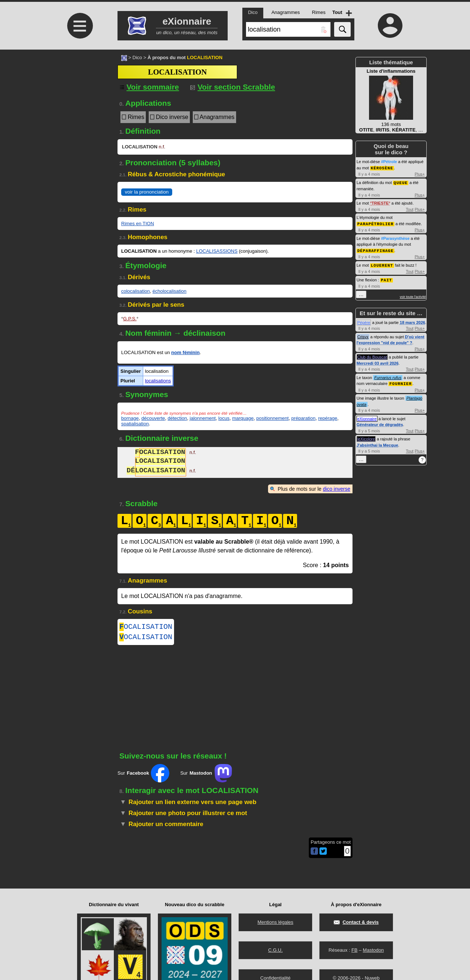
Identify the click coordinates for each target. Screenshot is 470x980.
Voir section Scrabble (233, 87)
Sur (143, 776)
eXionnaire (367, 416)
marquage (243, 418)
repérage (328, 418)
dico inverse (337, 489)
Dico (137, 57)
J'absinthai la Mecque (377, 443)
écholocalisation (169, 291)
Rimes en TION (138, 224)
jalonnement (203, 418)
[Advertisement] (79, 111)
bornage (130, 418)
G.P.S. (130, 319)
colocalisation (135, 291)
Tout (410, 209)
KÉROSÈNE (382, 168)
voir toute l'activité (413, 295)
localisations (158, 381)
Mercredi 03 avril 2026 (377, 361)
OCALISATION (146, 628)
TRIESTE (380, 202)
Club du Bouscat (372, 355)
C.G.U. (275, 950)
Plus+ (420, 174)
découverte (153, 418)
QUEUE (401, 182)
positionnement (272, 418)
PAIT (386, 278)
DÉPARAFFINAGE (375, 249)
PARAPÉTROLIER (375, 223)
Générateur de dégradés (380, 422)
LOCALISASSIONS (217, 251)
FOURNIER (400, 381)
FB (355, 950)
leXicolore (366, 436)
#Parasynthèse (395, 237)
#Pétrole (389, 162)
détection (178, 418)
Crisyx (363, 335)
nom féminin (185, 352)
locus (224, 418)
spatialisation (135, 424)
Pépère (364, 320)
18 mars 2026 (413, 320)
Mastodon (373, 950)
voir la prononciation (147, 192)
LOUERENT (382, 264)
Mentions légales (275, 922)
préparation (303, 418)
